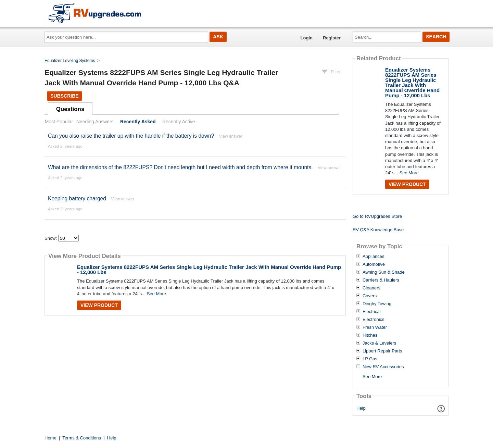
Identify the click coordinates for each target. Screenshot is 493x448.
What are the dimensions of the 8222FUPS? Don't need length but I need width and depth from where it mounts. (180, 167)
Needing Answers (95, 122)
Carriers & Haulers (381, 280)
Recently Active (179, 122)
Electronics (374, 320)
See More (156, 294)
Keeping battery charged (77, 198)
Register (332, 38)
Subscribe (64, 96)
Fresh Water (375, 327)
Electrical (372, 312)
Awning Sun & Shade (384, 272)
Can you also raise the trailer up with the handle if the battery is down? (131, 136)
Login (307, 38)
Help (361, 408)
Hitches (370, 335)
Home (50, 438)
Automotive (374, 264)
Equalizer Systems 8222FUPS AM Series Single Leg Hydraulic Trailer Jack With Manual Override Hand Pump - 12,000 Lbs (209, 270)
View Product (99, 305)
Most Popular (59, 122)
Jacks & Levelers (379, 343)
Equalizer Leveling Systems (70, 61)
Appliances (374, 257)
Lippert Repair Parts (382, 351)
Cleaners (371, 288)
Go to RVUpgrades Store (377, 216)
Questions (70, 109)
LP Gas (370, 359)
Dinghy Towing (377, 304)
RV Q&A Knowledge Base (378, 230)
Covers (370, 296)
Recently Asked (138, 122)
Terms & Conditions (82, 438)
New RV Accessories (383, 367)
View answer (231, 136)
